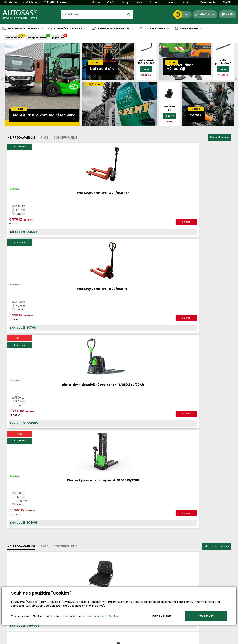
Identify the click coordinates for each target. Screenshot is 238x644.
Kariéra (171, 2)
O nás (111, 2)
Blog (125, 2)
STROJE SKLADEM (37, 38)
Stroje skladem (219, 137)
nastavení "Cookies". (107, 616)
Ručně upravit (161, 616)
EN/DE (227, 2)
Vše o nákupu (20, 641)
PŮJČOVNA (58, 38)
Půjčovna (126, 641)
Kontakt (188, 2)
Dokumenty (208, 2)
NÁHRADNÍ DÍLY (14, 38)
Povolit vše (206, 616)
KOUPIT (49, 226)
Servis (139, 2)
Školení (155, 2)
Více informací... (175, 419)
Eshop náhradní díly (216, 259)
